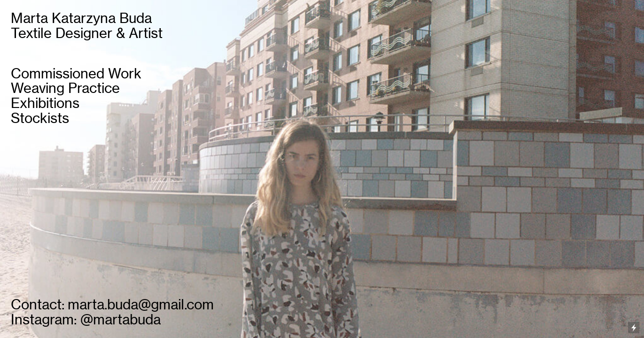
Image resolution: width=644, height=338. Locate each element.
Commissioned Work (76, 73)
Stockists (40, 118)
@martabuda (121, 319)
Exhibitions (45, 103)
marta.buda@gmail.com (141, 304)
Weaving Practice (65, 88)
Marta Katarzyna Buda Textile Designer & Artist (87, 26)
